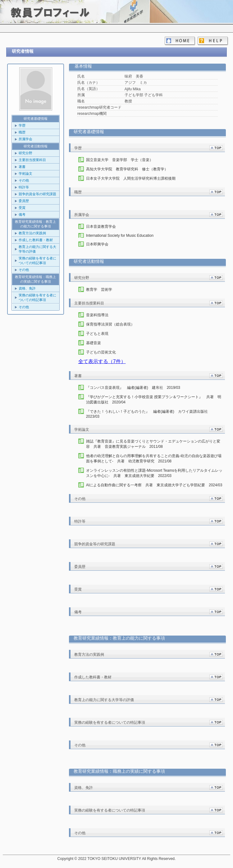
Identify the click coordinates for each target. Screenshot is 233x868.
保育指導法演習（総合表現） (110, 324)
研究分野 (25, 153)
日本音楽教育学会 (101, 227)
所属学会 (25, 139)
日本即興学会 (97, 244)
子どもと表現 (97, 334)
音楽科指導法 (97, 315)
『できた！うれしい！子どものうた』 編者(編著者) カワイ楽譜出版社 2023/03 (149, 414)
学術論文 (25, 173)
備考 (22, 214)
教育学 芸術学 (99, 290)
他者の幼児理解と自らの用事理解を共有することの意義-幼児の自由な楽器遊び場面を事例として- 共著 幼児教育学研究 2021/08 (154, 459)
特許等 (24, 187)
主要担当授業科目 (32, 160)
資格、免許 (27, 288)
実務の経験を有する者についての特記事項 (37, 261)
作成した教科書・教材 (36, 240)
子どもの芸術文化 (101, 352)
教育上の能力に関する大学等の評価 (37, 249)
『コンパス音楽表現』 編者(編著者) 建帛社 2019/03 (133, 388)
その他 (24, 180)
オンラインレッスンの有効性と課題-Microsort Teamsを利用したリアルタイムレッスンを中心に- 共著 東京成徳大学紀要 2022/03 (154, 473)
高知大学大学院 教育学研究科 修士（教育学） (127, 169)
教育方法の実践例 (32, 233)
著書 (22, 167)
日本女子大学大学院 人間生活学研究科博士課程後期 (131, 178)
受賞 (22, 208)
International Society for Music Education (120, 236)
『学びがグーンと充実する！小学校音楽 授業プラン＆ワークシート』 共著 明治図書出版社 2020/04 (154, 400)
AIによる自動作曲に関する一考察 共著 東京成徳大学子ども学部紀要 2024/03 (154, 485)
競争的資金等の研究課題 (37, 194)
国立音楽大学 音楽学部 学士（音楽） (120, 160)
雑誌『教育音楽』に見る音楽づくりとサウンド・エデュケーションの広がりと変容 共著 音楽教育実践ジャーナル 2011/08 (153, 444)
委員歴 (24, 201)
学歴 (22, 125)
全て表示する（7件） (102, 361)
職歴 (22, 132)
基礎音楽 (94, 343)
